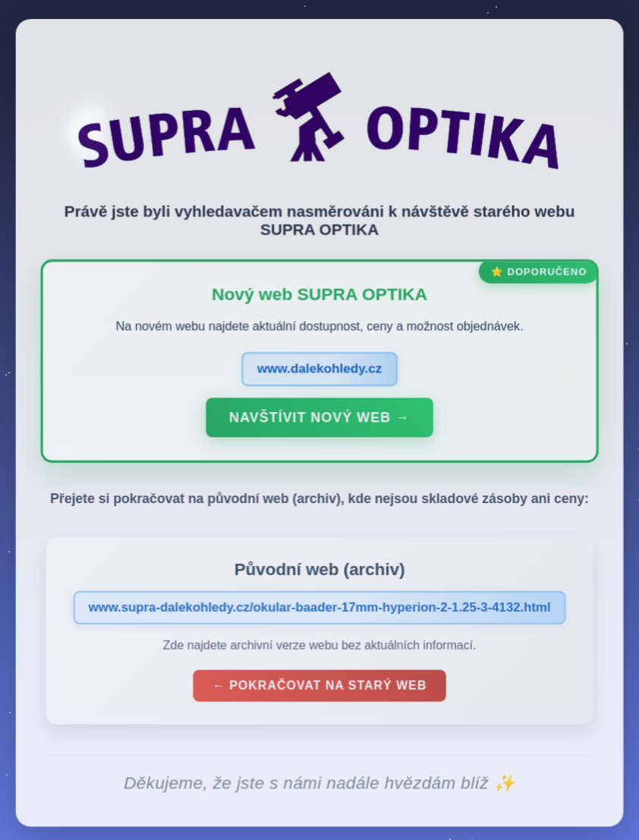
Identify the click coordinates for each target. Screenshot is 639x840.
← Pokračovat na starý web (319, 689)
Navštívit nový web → (319, 420)
